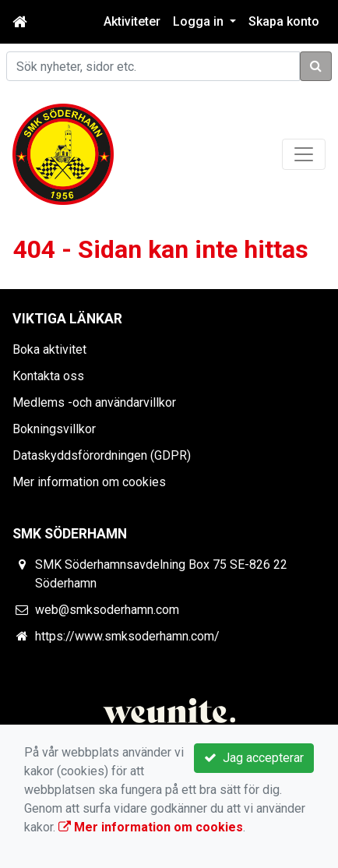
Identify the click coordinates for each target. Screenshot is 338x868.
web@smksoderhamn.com (107, 610)
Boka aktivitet (49, 349)
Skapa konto (284, 21)
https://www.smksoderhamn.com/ (127, 636)
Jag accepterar (254, 758)
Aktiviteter (132, 21)
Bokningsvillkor (54, 429)
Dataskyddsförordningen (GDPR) (102, 455)
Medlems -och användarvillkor (94, 402)
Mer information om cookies (89, 482)
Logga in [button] (200, 21)
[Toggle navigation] (304, 154)
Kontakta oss (48, 376)
